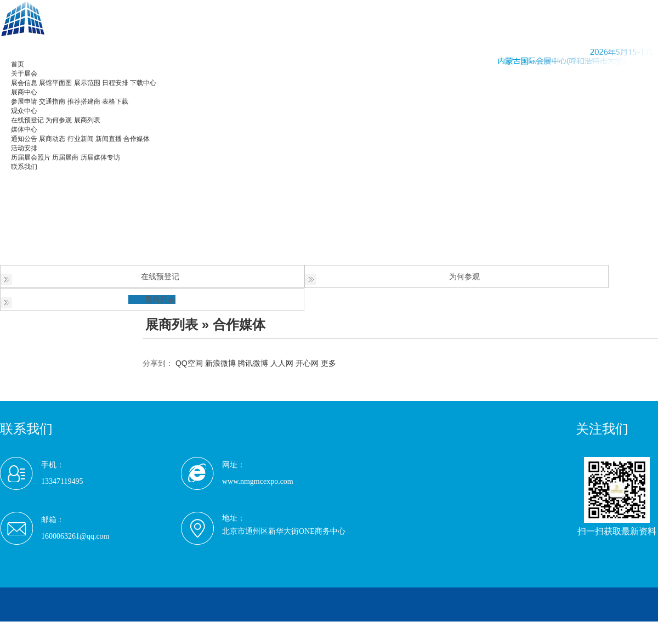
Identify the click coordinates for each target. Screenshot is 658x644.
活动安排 (24, 148)
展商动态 (52, 139)
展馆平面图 (55, 83)
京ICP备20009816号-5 (227, 628)
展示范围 (87, 83)
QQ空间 (189, 363)
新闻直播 (109, 139)
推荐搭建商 (84, 101)
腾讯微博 (253, 363)
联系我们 (24, 167)
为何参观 (59, 120)
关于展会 (24, 74)
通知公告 (24, 139)
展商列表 (87, 120)
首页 (18, 64)
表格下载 (115, 101)
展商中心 (24, 92)
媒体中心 (24, 129)
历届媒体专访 (100, 157)
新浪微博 (220, 363)
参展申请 (24, 101)
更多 (328, 363)
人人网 (282, 363)
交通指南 (52, 101)
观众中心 (24, 111)
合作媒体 (137, 139)
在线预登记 (27, 120)
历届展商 (65, 157)
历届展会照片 (31, 157)
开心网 (307, 363)
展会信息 (24, 83)
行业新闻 (81, 139)
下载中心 (143, 83)
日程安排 (115, 83)
